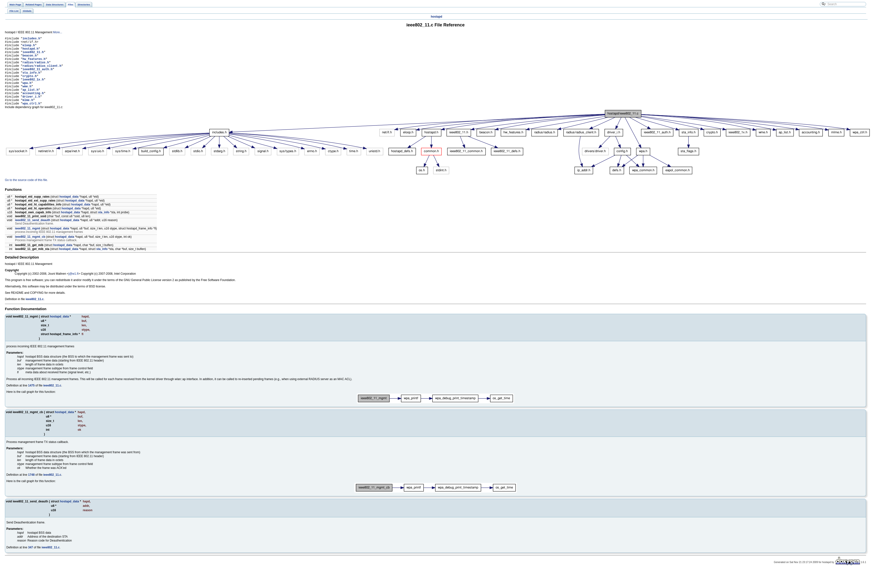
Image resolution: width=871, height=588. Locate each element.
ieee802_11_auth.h (37, 76)
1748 (31, 489)
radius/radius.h (36, 68)
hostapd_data (69, 211)
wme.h (27, 97)
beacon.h (30, 60)
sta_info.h (31, 81)
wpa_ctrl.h (31, 118)
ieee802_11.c (35, 314)
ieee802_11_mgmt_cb (30, 251)
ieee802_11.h (33, 56)
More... (58, 32)
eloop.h (29, 47)
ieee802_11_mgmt (28, 243)
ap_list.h (30, 101)
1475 (31, 400)
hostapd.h (30, 51)
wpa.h (27, 93)
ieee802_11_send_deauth (33, 235)
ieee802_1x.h (33, 89)
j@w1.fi (73, 288)
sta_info (104, 227)
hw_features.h (34, 64)
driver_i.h (31, 110)
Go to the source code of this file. (26, 195)
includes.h (31, 39)
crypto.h (30, 85)
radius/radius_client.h (42, 72)
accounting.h (33, 106)
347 (31, 562)
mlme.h (28, 114)
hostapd (436, 17)
